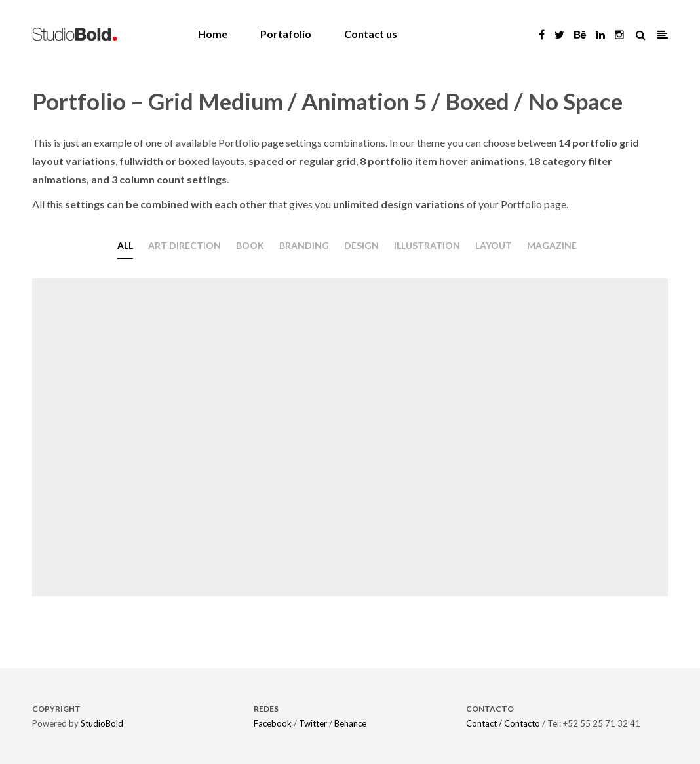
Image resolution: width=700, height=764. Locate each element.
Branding (304, 245)
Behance (350, 723)
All (125, 245)
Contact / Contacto (503, 723)
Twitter (313, 723)
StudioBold (102, 723)
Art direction (185, 245)
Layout (494, 245)
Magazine (552, 245)
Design (361, 245)
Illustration (427, 245)
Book (250, 245)
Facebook (273, 723)
